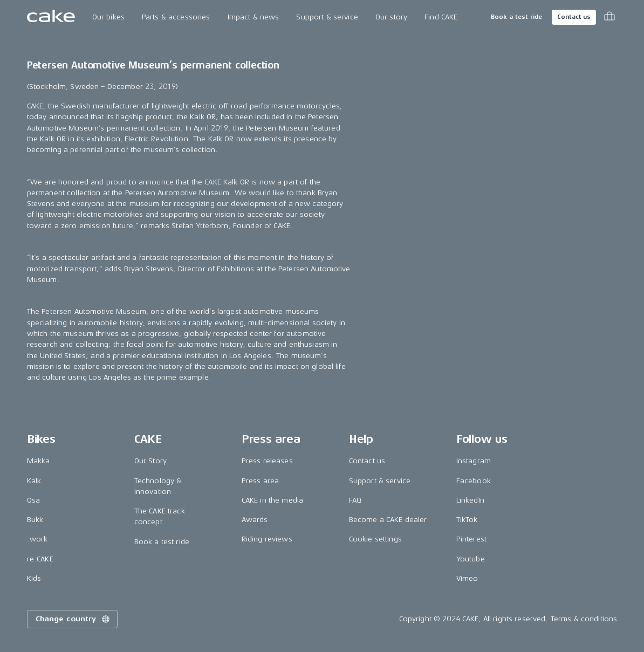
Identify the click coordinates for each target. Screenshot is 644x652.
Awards (255, 520)
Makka (39, 461)
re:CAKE (40, 559)
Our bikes (108, 17)
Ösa (33, 500)
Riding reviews (267, 539)
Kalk (34, 481)
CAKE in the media (272, 500)
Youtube (471, 559)
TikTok (467, 520)
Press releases (267, 461)
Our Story (150, 461)
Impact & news (254, 17)
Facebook (474, 481)
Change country (73, 619)
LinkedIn (470, 500)
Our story (391, 17)
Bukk (35, 520)
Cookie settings (375, 539)
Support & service (327, 17)
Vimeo (467, 578)
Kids (34, 578)
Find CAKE (441, 17)
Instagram (474, 461)
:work (37, 539)
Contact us (574, 17)
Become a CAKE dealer (388, 520)
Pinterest (471, 539)
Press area (260, 481)
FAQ (355, 500)
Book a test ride (516, 17)
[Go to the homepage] (51, 17)
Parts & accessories (176, 17)
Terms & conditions (584, 619)
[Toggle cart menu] (609, 17)
